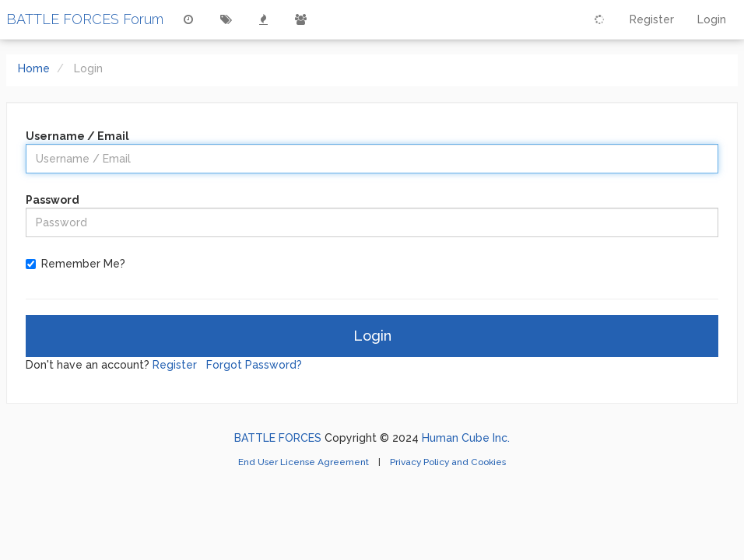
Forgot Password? (254, 365)
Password (53, 200)
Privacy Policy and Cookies (448, 462)
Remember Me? (83, 264)
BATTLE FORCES (278, 438)
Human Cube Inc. (466, 438)
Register (175, 365)
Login (372, 336)
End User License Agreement (305, 462)
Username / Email (77, 136)
